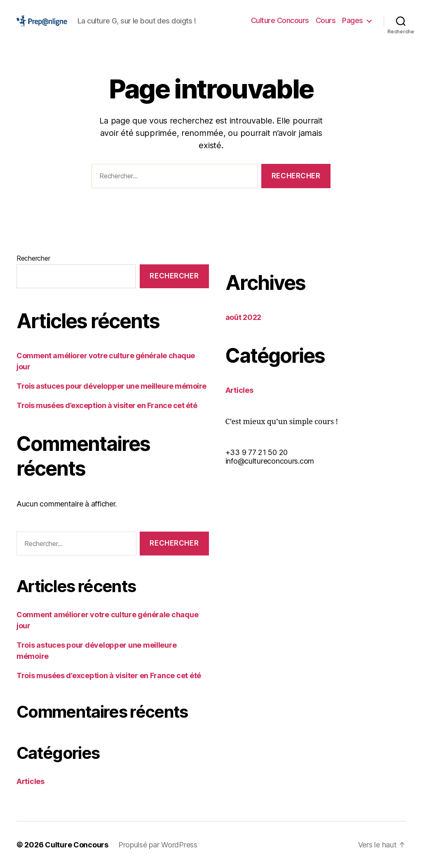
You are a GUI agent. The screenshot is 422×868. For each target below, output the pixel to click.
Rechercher (33, 258)
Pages (353, 20)
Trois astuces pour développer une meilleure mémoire (111, 386)
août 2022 (244, 317)
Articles (30, 781)
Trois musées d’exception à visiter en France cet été (107, 405)
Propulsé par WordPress (158, 845)
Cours (326, 20)
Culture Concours (280, 20)
